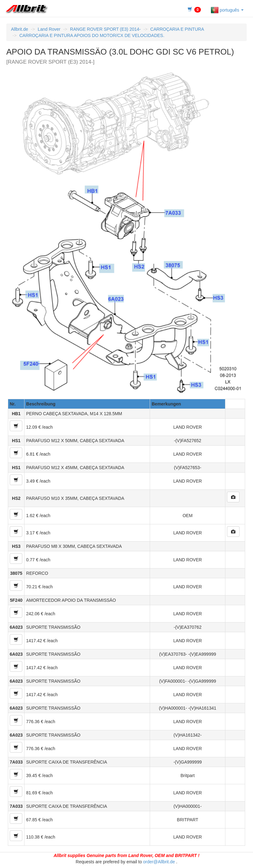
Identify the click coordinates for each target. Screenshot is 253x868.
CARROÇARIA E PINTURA (177, 29)
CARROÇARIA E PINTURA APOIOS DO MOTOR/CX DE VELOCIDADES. (92, 35)
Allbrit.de (19, 29)
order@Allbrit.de (159, 862)
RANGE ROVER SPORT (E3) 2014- (105, 29)
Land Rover (49, 29)
